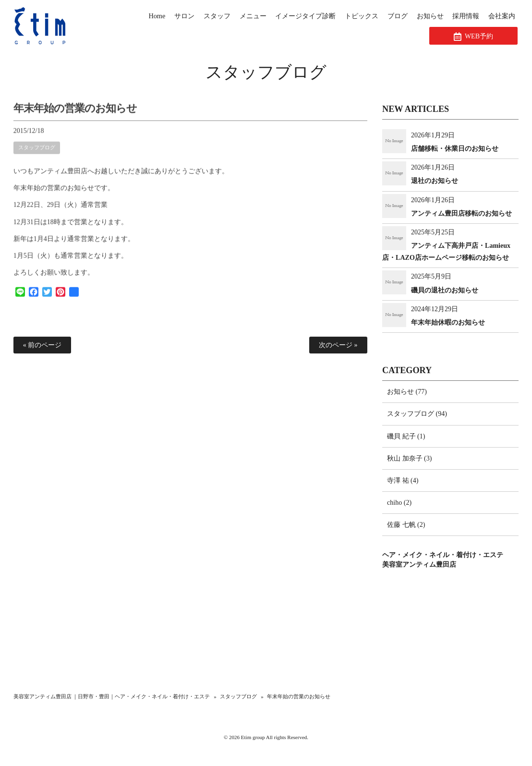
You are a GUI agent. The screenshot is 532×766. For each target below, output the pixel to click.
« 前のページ (42, 345)
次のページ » (338, 345)
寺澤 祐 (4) (403, 480)
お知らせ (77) (407, 392)
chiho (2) (399, 503)
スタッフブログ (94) (417, 414)
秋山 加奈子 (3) (409, 458)
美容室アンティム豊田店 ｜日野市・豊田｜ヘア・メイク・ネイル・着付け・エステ (112, 696)
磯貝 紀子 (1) (406, 436)
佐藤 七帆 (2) (406, 525)
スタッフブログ (266, 72)
